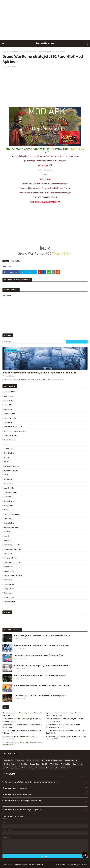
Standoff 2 (8, 580)
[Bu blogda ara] (34, 342)
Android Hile (17, 52)
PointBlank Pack (10, 558)
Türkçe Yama (9, 589)
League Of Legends (11, 527)
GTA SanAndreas (10, 492)
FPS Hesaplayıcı (74, 865)
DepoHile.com (45, 43)
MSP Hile (7, 532)
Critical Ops (8, 449)
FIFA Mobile (8, 479)
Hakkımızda (60, 865)
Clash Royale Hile (11, 435)
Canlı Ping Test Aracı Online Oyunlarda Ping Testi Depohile (22, 714)
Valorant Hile (9, 597)
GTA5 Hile (7, 497)
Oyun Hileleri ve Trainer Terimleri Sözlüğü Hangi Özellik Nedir (65, 732)
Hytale (6, 510)
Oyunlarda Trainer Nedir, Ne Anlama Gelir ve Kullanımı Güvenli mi (63, 714)
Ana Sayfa (7, 52)
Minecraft (7, 540)
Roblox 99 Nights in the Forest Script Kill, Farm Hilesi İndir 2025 (42, 635)
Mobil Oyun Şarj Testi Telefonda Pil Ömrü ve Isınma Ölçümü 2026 (23, 743)
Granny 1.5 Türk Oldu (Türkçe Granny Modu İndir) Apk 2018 (40, 695)
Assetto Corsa (9, 401)
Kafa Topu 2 (8, 519)
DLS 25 (6, 457)
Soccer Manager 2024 (13, 575)
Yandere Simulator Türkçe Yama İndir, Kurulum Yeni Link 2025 (41, 645)
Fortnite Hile (8, 484)
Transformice (9, 584)
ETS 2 (6, 475)
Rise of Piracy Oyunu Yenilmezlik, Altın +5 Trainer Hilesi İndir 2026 (39, 373)
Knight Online (9, 523)
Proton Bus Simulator (12, 562)
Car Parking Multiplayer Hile (15, 431)
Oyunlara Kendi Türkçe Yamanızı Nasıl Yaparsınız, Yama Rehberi (22, 726)
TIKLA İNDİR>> (62, 254)
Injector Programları (12, 514)
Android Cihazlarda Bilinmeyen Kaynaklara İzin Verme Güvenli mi (64, 720)
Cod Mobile (23, 764)
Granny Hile (8, 505)
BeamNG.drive (9, 414)
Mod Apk (78, 149)
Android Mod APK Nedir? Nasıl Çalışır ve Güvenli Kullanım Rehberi (21, 720)
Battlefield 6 (8, 409)
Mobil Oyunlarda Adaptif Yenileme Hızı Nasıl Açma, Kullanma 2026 (66, 738)
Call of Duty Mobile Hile (13, 427)
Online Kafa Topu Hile (12, 549)
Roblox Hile (8, 567)
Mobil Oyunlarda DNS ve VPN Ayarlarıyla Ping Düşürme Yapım (20, 738)
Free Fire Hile (9, 488)
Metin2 (6, 536)
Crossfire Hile (9, 453)
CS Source (8, 422)
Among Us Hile (9, 392)
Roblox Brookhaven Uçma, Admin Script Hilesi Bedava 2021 (41, 675)
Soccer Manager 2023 (49, 768)
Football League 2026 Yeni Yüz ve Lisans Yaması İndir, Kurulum (42, 685)
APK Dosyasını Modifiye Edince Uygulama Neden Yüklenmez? (22, 732)
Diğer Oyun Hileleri (11, 470)
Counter (7, 444)
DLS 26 (6, 462)
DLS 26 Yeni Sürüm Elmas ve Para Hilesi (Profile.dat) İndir (39, 655)
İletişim (85, 865)
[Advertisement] (45, 20)
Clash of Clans (10, 440)
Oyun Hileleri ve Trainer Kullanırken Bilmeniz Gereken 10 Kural (63, 726)
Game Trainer (9, 501)
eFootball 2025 (9, 602)
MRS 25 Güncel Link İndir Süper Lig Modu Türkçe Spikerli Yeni (41, 665)
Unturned (7, 593)
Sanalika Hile (9, 571)
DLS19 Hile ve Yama (11, 466)
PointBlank (8, 554)
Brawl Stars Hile (10, 418)
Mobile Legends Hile (12, 545)
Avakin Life (8, 405)
